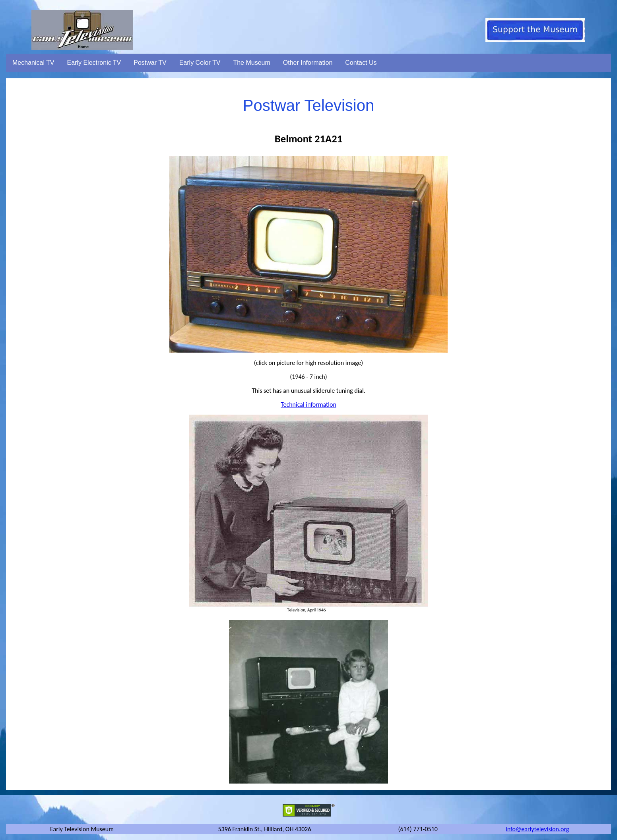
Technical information (308, 404)
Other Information (308, 63)
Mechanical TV (33, 63)
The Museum (251, 63)
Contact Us (361, 63)
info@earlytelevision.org (537, 829)
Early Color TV (200, 63)
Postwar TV (150, 63)
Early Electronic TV (94, 63)
